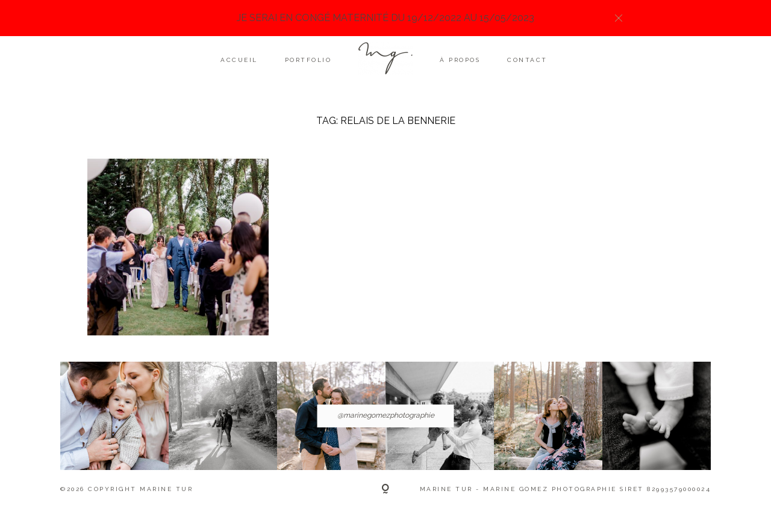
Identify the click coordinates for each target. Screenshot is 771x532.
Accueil (239, 60)
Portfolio (308, 60)
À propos (460, 60)
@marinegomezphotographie (386, 415)
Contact (527, 60)
